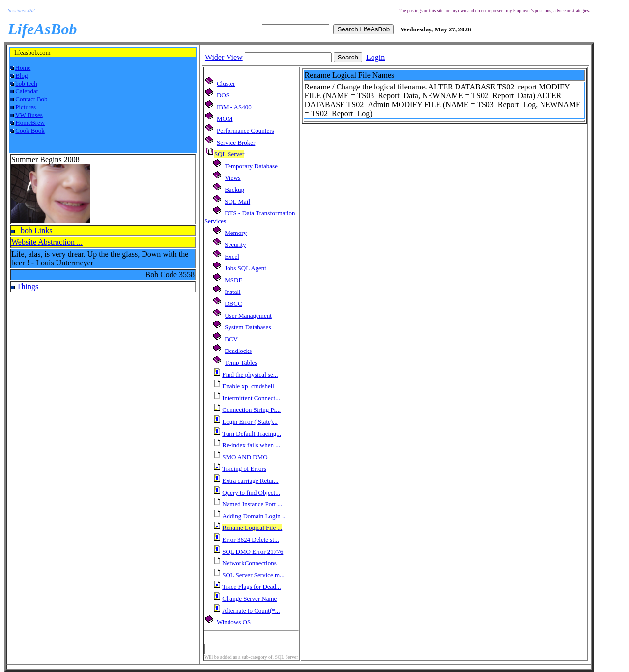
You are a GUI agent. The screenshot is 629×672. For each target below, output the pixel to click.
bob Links (36, 230)
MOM (225, 119)
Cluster (226, 83)
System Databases (248, 327)
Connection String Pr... (251, 410)
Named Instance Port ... (252, 504)
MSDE (233, 280)
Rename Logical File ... (252, 528)
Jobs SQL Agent (245, 268)
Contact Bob (31, 99)
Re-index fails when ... (251, 445)
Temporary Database (251, 166)
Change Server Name (249, 599)
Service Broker (236, 142)
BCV (231, 339)
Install (233, 292)
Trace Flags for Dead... (251, 587)
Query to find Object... (251, 492)
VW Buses (29, 115)
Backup (234, 190)
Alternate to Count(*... (251, 610)
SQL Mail (237, 201)
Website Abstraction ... (47, 242)
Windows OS (234, 622)
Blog (21, 75)
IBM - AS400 (234, 107)
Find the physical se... (250, 374)
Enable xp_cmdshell (248, 386)
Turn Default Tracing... (252, 433)
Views (232, 178)
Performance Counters (245, 131)
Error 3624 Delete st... (251, 540)
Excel (232, 256)
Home (23, 68)
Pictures (26, 107)
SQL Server (229, 154)
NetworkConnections (249, 563)
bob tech (26, 83)
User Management (248, 315)
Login (375, 57)
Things (28, 286)
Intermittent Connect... (251, 398)
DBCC (233, 304)
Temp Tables (241, 363)
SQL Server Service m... (253, 575)
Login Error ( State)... (250, 422)
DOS (223, 95)
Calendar (27, 91)
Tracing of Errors (244, 469)
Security (235, 245)
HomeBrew (30, 123)
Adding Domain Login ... (254, 516)
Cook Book (30, 131)
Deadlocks (238, 351)
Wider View (224, 57)
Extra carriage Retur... (250, 481)
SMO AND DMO (245, 457)
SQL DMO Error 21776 (253, 551)
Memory (236, 233)
